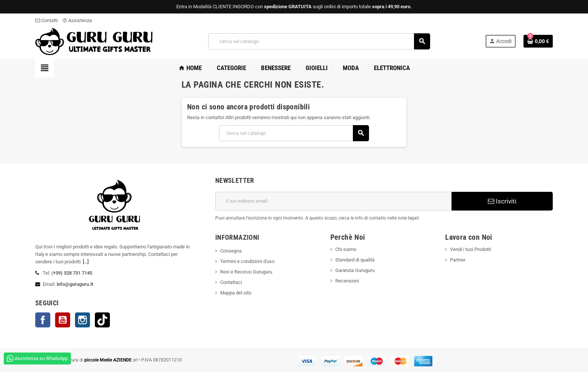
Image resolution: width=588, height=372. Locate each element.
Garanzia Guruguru (355, 270)
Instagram (82, 320)
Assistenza (77, 20)
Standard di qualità (355, 260)
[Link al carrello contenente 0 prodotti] (538, 41)
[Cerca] (319, 41)
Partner (458, 260)
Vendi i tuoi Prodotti (470, 249)
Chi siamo (346, 249)
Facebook (43, 320)
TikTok (102, 320)
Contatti (46, 20)
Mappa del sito (236, 293)
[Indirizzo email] (333, 201)
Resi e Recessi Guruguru (246, 272)
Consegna (231, 251)
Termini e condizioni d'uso (247, 261)
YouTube (63, 320)
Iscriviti (502, 201)
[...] (86, 262)
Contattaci (231, 282)
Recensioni (347, 281)
